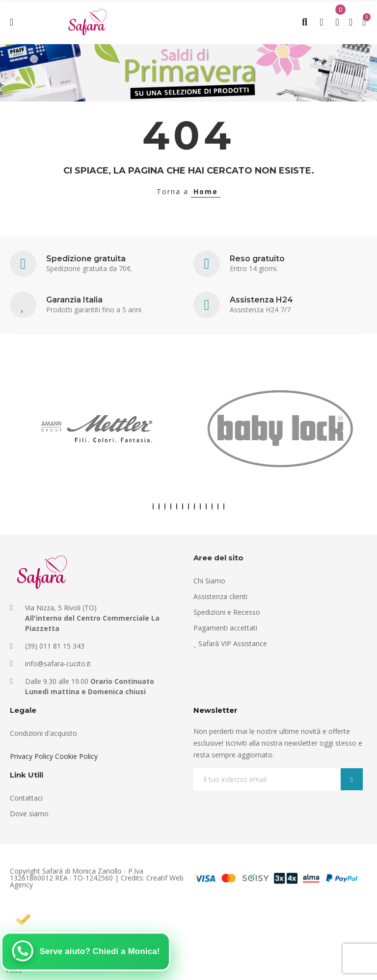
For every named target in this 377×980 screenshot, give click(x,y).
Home (206, 191)
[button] (153, 506)
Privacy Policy (31, 756)
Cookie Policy (76, 756)
